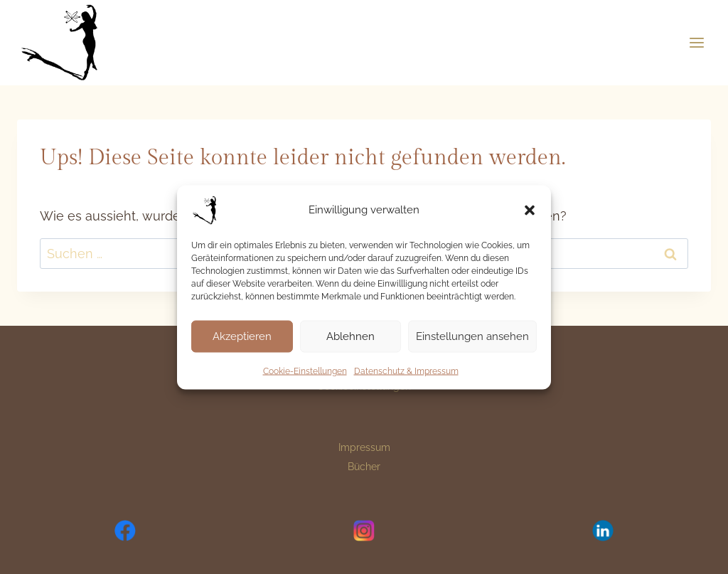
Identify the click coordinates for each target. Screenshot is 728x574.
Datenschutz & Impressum (406, 371)
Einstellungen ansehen (472, 336)
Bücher (364, 467)
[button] (530, 210)
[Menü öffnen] (696, 42)
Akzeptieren (242, 336)
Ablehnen (350, 336)
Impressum (364, 447)
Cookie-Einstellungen (305, 371)
